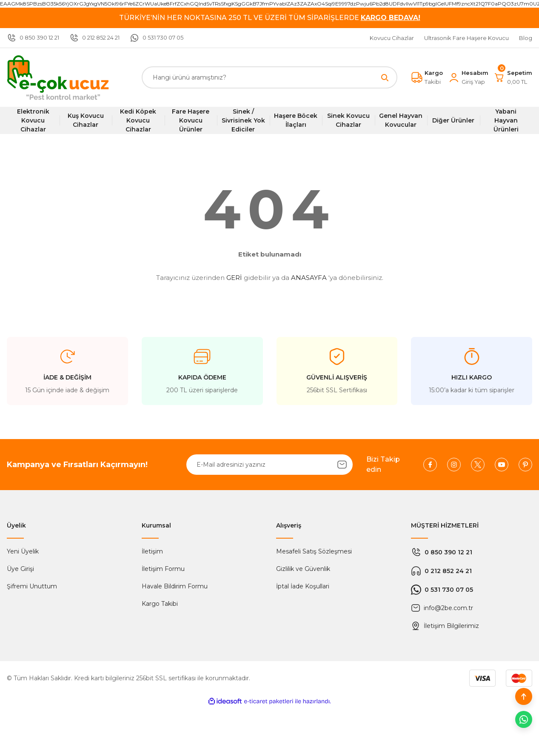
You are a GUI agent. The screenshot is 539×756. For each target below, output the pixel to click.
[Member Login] (468, 77)
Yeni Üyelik (23, 551)
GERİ (234, 278)
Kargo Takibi (160, 604)
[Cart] (513, 77)
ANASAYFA (309, 278)
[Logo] (58, 77)
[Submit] (342, 465)
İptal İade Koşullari (303, 586)
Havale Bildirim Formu (175, 586)
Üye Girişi (20, 569)
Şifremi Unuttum (32, 586)
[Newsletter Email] (269, 465)
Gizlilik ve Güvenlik (303, 569)
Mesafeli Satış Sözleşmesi (314, 551)
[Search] (270, 77)
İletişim (152, 551)
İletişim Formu (163, 569)
